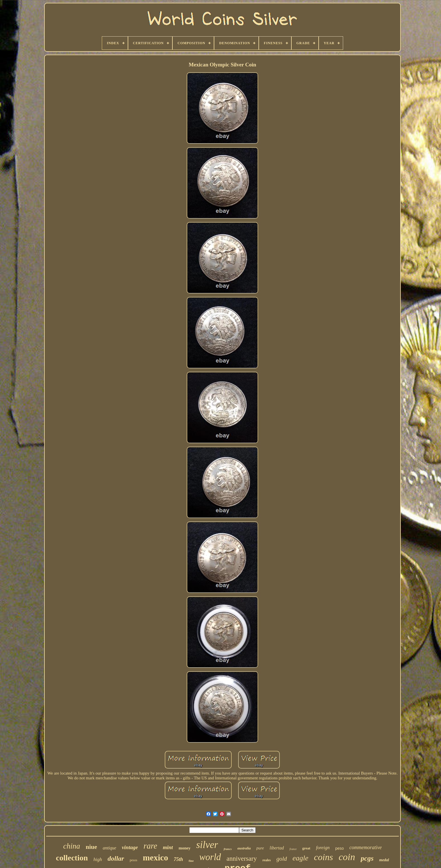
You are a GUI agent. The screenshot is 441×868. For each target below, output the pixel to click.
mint (168, 847)
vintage (130, 847)
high (98, 859)
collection (72, 858)
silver (207, 845)
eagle (300, 858)
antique (109, 848)
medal (384, 860)
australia (244, 848)
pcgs (367, 858)
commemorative (365, 847)
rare (150, 846)
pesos (133, 860)
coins (323, 857)
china (72, 846)
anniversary (242, 859)
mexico (156, 857)
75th (178, 859)
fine (191, 861)
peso (339, 848)
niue (91, 847)
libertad (277, 848)
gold (282, 859)
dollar (116, 858)
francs (228, 849)
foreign (323, 848)
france (293, 849)
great (306, 848)
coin (347, 857)
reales (267, 860)
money (185, 848)
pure (260, 848)
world (210, 857)
